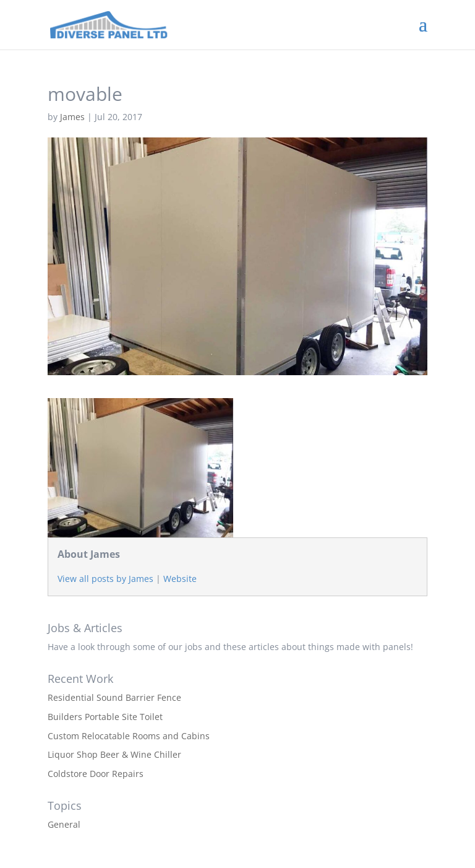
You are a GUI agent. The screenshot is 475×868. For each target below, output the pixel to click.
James (72, 117)
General (64, 824)
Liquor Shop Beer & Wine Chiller (114, 754)
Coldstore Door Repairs (96, 774)
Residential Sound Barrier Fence (114, 697)
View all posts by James (105, 579)
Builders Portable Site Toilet (105, 717)
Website (180, 579)
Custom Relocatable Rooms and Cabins (129, 736)
